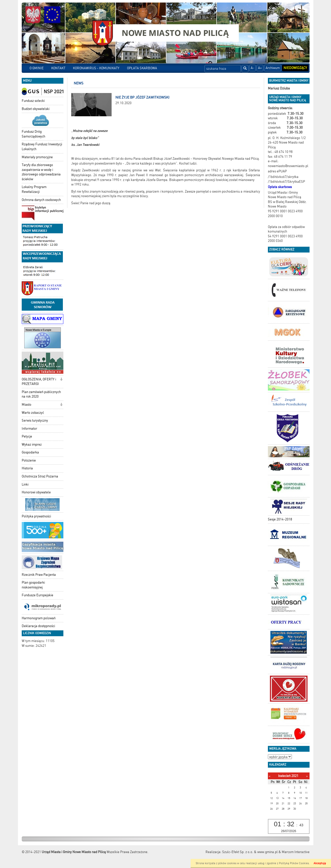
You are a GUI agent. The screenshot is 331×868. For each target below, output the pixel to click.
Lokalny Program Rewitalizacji (34, 189)
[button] (61, 380)
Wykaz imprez (32, 444)
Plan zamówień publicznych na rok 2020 (41, 394)
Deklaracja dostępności (38, 626)
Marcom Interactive (296, 852)
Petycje (27, 436)
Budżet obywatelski (36, 109)
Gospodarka (30, 452)
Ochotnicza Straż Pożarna (40, 476)
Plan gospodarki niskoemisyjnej (33, 585)
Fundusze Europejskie (37, 595)
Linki (25, 484)
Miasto (27, 405)
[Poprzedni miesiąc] (270, 776)
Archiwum (273, 68)
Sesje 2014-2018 (280, 519)
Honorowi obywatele (36, 492)
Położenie (29, 460)
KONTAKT (58, 68)
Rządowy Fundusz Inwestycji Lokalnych (42, 147)
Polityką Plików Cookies (294, 863)
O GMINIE (37, 68)
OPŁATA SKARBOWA (142, 68)
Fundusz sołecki (33, 101)
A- (252, 68)
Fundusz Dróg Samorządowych (33, 134)
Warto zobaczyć (33, 413)
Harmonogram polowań (39, 618)
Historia (27, 468)
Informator (29, 429)
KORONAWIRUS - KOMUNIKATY (96, 68)
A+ (260, 68)
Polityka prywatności (36, 516)
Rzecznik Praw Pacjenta (39, 575)
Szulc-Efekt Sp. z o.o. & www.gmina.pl (250, 852)
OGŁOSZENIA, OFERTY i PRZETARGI (39, 382)
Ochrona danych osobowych (41, 200)
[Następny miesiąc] (307, 776)
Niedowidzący (295, 68)
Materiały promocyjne (37, 157)
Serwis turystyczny (35, 420)
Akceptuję (320, 863)
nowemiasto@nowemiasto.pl (288, 166)
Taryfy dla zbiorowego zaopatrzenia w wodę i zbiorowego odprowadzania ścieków (41, 172)
